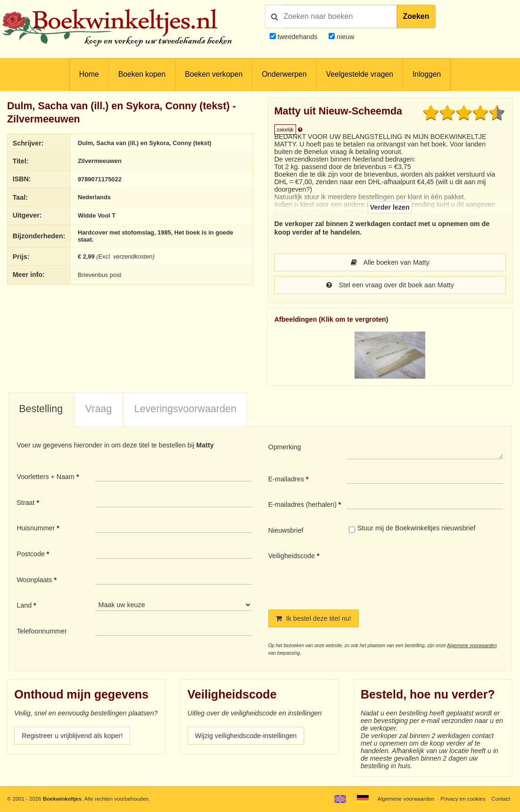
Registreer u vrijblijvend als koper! (72, 736)
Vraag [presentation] (99, 409)
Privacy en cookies (463, 799)
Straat (25, 503)
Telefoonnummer (41, 631)
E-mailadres (286, 479)
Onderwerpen (284, 74)
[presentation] (425, 573)
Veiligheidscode (292, 556)
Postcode (30, 554)
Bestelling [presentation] (41, 409)
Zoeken (416, 16)
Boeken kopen (142, 74)
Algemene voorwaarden (472, 646)
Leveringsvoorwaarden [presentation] (186, 409)
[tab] (41, 410)
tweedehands (297, 37)
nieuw (344, 37)
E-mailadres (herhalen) (302, 504)
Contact (501, 799)
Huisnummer (36, 528)
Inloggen (427, 74)
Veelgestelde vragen (360, 74)
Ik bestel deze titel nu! (314, 618)
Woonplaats (34, 580)
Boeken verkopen (214, 74)
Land (24, 605)
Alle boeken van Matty (390, 262)
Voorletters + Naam (45, 477)
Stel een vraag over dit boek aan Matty (390, 285)
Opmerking (285, 447)
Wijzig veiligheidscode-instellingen (246, 736)
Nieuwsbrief (286, 530)
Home (89, 74)
